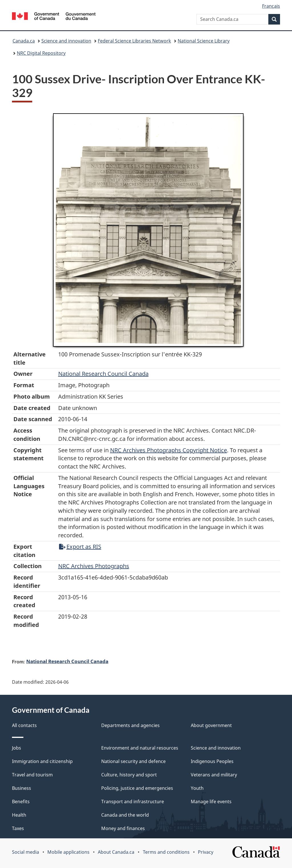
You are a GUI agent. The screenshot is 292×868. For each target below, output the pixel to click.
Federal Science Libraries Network (134, 41)
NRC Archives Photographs (94, 566)
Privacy (206, 852)
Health (19, 815)
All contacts (24, 725)
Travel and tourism (32, 775)
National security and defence (133, 761)
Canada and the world (125, 815)
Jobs (17, 748)
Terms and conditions (166, 852)
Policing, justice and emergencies (137, 788)
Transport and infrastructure (133, 802)
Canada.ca (24, 41)
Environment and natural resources (140, 748)
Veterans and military (214, 775)
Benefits (21, 802)
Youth (197, 788)
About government (211, 725)
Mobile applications (68, 852)
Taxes (18, 828)
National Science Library (204, 41)
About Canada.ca (116, 852)
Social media (26, 852)
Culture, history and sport (129, 775)
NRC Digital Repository (41, 53)
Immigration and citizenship (42, 761)
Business (22, 788)
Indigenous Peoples (212, 761)
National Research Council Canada (103, 374)
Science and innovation (66, 41)
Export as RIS (80, 547)
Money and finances (123, 828)
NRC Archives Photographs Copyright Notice (169, 450)
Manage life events (211, 802)
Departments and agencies (130, 725)
